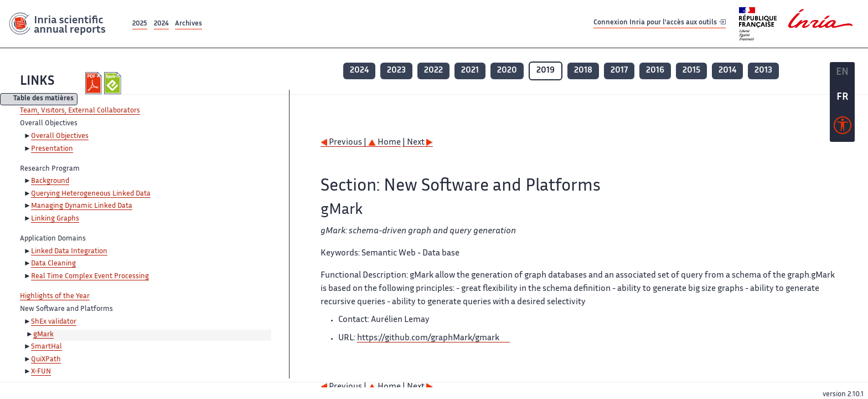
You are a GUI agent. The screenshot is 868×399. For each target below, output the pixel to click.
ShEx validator (54, 322)
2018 (583, 71)
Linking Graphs (55, 219)
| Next (418, 143)
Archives (188, 24)
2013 (763, 71)
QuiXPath (46, 360)
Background (50, 181)
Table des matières (43, 99)
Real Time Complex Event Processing (90, 277)
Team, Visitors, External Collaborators (80, 111)
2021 (470, 71)
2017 (619, 71)
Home (384, 143)
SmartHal (46, 347)
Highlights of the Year (55, 296)
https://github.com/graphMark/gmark (428, 338)
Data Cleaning (53, 264)
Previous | (344, 143)
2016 (655, 71)
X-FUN (41, 372)
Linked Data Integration (69, 252)
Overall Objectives (60, 136)
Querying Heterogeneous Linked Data (91, 194)
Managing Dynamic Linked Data (82, 206)
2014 (727, 71)
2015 (691, 71)
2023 (396, 71)
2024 (161, 24)
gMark (43, 335)
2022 (433, 71)
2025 (140, 24)
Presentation (52, 149)
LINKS (37, 82)
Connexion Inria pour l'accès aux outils (660, 24)
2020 (507, 71)
